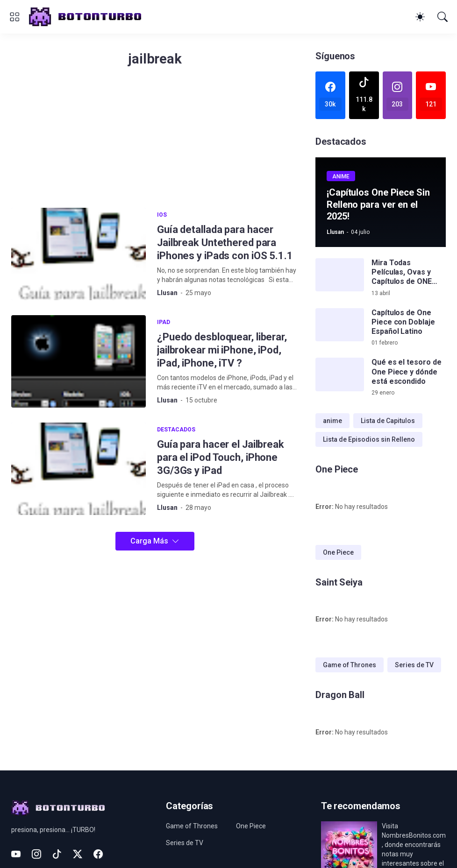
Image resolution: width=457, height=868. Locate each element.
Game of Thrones (350, 665)
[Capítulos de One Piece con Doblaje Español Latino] (340, 325)
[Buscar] (443, 17)
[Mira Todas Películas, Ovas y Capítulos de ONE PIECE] (340, 275)
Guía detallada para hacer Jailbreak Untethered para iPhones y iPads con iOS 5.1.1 (225, 243)
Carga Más (149, 541)
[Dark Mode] (420, 17)
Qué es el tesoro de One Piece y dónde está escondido (406, 372)
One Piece (338, 552)
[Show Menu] (14, 17)
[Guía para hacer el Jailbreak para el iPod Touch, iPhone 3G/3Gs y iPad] (79, 469)
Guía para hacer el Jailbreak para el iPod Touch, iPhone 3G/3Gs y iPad (221, 457)
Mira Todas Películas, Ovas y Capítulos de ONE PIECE (402, 272)
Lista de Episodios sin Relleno (369, 439)
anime (332, 421)
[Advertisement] (155, 142)
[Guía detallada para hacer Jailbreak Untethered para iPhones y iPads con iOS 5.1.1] (79, 254)
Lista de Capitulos (388, 421)
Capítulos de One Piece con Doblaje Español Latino (403, 322)
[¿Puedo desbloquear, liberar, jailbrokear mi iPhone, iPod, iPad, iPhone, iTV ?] (79, 361)
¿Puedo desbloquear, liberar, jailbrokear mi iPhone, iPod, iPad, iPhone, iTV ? (222, 350)
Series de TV (414, 665)
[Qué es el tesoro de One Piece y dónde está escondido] (340, 374)
